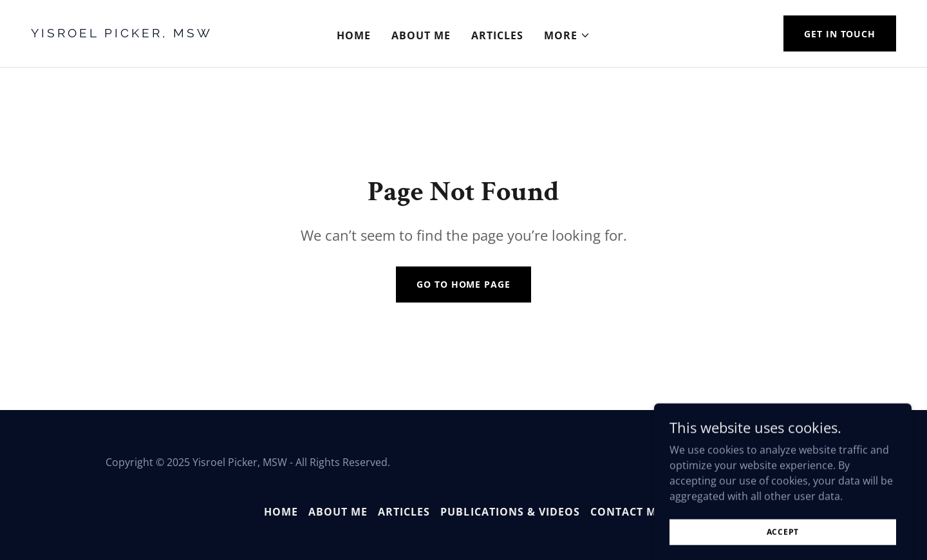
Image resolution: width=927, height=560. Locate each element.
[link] (146, 33)
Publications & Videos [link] (510, 512)
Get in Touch (840, 34)
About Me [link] (421, 35)
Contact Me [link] (627, 512)
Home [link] (354, 35)
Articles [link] (497, 35)
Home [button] (281, 512)
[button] (567, 35)
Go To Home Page (463, 284)
